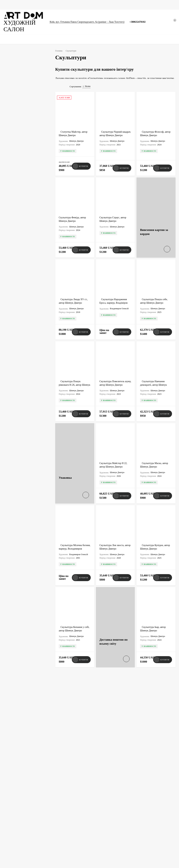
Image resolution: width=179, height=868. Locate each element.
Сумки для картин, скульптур (106, 817)
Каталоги (85, 5)
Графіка (36, 5)
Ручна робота (17, 288)
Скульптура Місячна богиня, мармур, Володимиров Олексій (71, 529)
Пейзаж (26, 253)
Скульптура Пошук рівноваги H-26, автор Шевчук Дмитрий (71, 375)
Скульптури (69, 5)
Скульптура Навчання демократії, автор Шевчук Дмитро (154, 375)
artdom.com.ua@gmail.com (97, 765)
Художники (98, 800)
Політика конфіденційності (143, 804)
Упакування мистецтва (59, 807)
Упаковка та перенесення (15, 835)
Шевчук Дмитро (18, 208)
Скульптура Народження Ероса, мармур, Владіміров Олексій (115, 298)
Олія (35, 294)
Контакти (135, 817)
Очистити (35, 347)
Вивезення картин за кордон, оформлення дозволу (61, 801)
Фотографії (51, 5)
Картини (22, 5)
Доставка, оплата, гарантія (105, 808)
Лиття (13, 301)
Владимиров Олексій (21, 195)
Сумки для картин (105, 5)
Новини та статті (129, 5)
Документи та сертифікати (16, 826)
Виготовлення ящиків (58, 811)
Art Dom (67, 731)
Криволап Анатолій (20, 181)
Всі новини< (18, 607)
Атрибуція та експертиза (104, 813)
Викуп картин (137, 800)
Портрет (31, 260)
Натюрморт (16, 260)
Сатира (14, 253)
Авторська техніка (19, 294)
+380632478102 (140, 20)
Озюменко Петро (19, 188)
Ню (12, 267)
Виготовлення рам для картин (62, 815)
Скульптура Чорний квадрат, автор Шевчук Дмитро (112, 141)
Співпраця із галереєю (103, 821)
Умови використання (140, 808)
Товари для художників (14, 830)
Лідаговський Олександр (22, 202)
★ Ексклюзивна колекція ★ (16, 800)
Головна (8, 5)
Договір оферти (138, 813)
